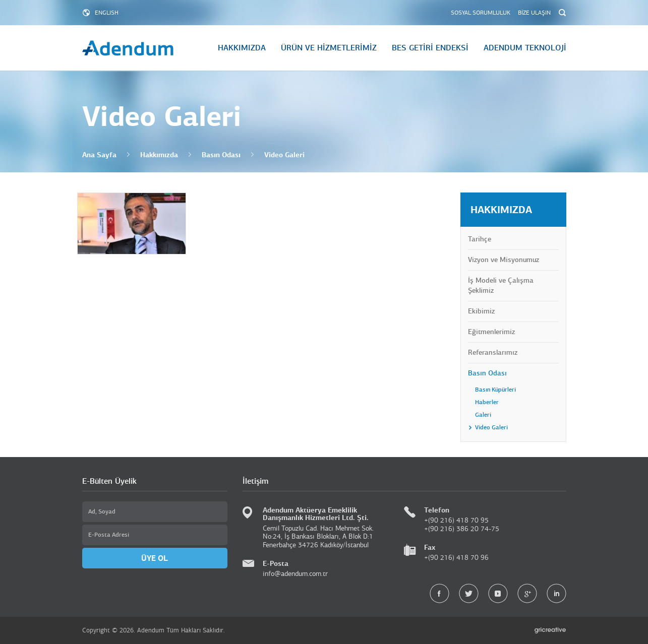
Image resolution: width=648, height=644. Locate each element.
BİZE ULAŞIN (534, 13)
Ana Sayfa (99, 155)
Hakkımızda (159, 155)
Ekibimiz (481, 311)
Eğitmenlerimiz (491, 332)
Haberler (487, 402)
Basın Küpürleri (495, 390)
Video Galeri (284, 155)
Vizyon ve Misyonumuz (504, 260)
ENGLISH (107, 13)
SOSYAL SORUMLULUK (481, 13)
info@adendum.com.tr (295, 574)
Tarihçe (480, 239)
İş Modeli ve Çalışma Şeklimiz (501, 285)
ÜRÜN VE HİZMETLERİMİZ (329, 48)
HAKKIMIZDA (242, 48)
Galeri (483, 415)
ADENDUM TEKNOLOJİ (525, 48)
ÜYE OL (155, 558)
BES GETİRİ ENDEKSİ (430, 48)
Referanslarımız (493, 352)
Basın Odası (221, 155)
